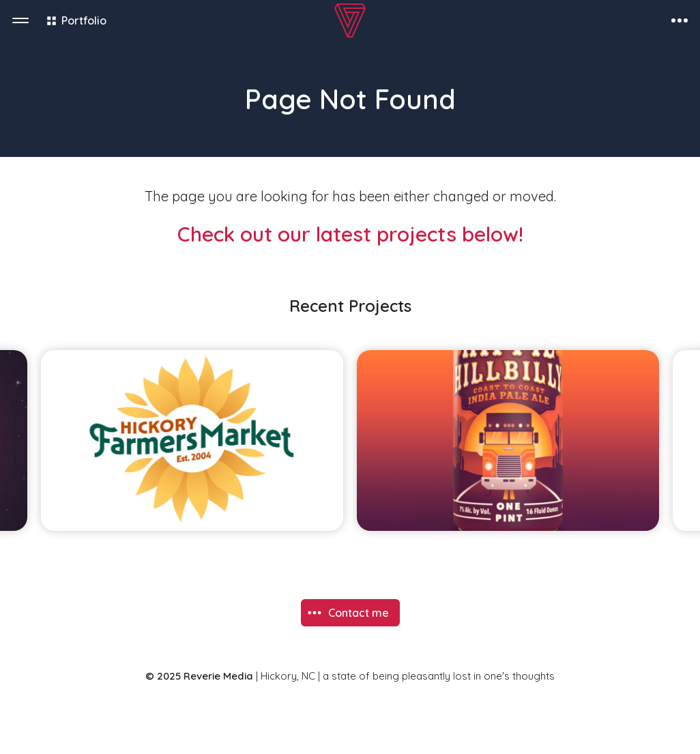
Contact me (359, 613)
